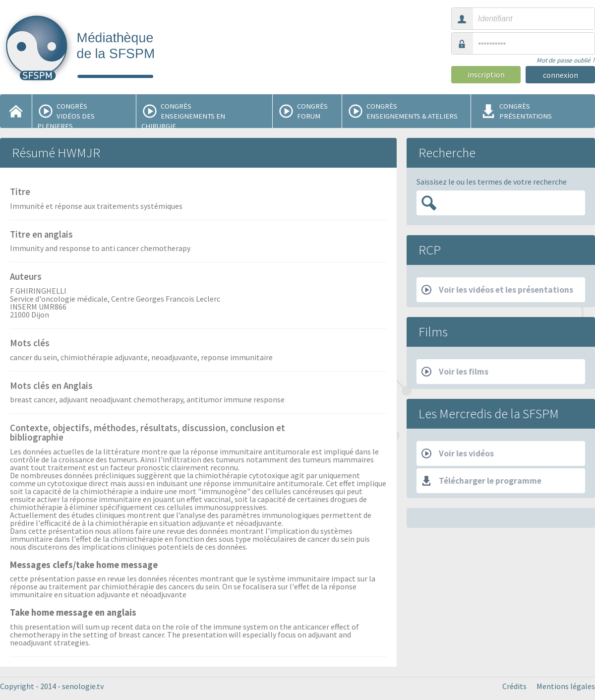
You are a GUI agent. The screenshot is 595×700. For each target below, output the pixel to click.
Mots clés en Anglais (51, 386)
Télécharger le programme (481, 481)
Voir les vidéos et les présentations (497, 290)
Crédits (514, 686)
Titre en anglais (41, 235)
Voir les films (455, 372)
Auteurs (26, 277)
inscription (486, 74)
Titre (20, 192)
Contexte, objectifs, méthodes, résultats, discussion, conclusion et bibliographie (148, 433)
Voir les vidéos (458, 453)
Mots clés (30, 344)
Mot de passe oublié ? (566, 60)
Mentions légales (566, 686)
